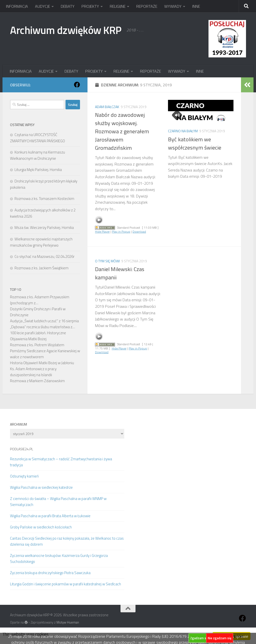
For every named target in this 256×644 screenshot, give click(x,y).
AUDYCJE (42, 6)
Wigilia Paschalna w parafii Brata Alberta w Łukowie (50, 516)
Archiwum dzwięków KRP (66, 30)
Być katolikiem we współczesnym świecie (195, 143)
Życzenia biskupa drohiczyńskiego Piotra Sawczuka (50, 573)
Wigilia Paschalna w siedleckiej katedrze (41, 487)
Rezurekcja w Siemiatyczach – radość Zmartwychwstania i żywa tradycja (61, 462)
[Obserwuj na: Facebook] (77, 85)
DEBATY (68, 6)
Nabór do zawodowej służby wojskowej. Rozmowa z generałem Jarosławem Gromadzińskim (122, 131)
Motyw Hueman (68, 622)
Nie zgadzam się (220, 638)
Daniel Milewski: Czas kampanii (120, 273)
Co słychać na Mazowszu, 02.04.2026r (44, 256)
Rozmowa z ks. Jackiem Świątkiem (41, 268)
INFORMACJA (17, 6)
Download (139, 232)
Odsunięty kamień (24, 476)
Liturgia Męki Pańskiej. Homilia (38, 170)
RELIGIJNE (118, 6)
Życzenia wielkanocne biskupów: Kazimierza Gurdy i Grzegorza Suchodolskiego (59, 559)
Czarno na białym (183, 131)
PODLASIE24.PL (21, 449)
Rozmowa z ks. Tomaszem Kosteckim (44, 199)
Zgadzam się (199, 638)
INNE (196, 6)
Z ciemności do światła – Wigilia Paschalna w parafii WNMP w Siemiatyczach (58, 502)
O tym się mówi (107, 261)
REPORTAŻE (147, 6)
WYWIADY (173, 6)
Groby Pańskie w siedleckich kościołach (41, 527)
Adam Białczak (107, 107)
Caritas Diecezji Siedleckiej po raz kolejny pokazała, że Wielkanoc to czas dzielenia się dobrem (67, 541)
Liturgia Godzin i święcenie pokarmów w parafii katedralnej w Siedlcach (65, 584)
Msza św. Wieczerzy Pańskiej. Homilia (44, 228)
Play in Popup (121, 232)
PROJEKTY (90, 6)
